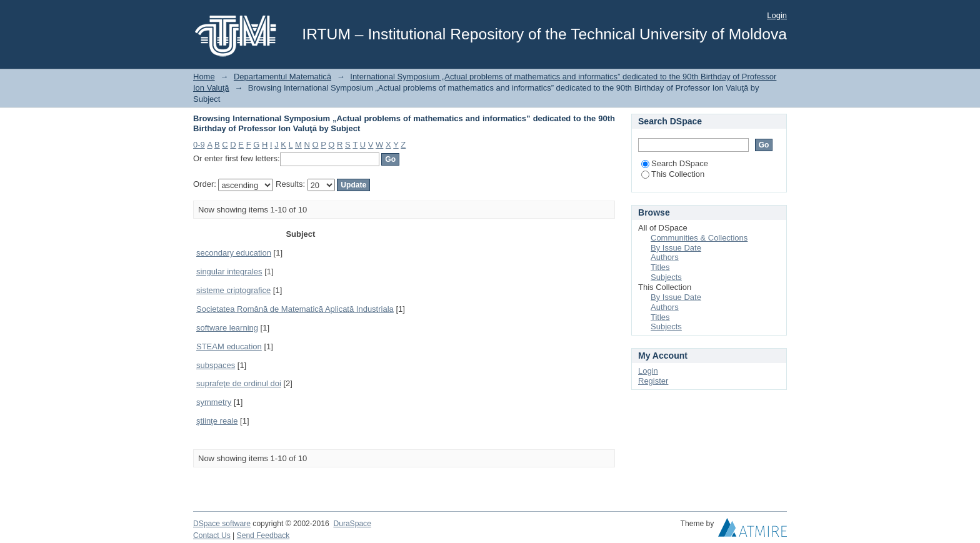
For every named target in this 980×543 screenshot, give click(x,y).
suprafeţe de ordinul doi (239, 383)
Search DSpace (675, 163)
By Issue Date (676, 248)
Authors (665, 257)
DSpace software (222, 524)
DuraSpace (352, 524)
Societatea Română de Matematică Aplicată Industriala (295, 309)
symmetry (214, 402)
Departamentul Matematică (282, 77)
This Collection (673, 174)
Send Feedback (263, 536)
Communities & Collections (699, 238)
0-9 (199, 145)
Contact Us (212, 536)
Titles (660, 267)
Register (653, 381)
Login (777, 15)
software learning (227, 328)
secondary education (234, 253)
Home (204, 77)
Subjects (666, 277)
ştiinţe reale (217, 421)
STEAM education (229, 346)
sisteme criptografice (233, 290)
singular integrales (229, 271)
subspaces (216, 365)
